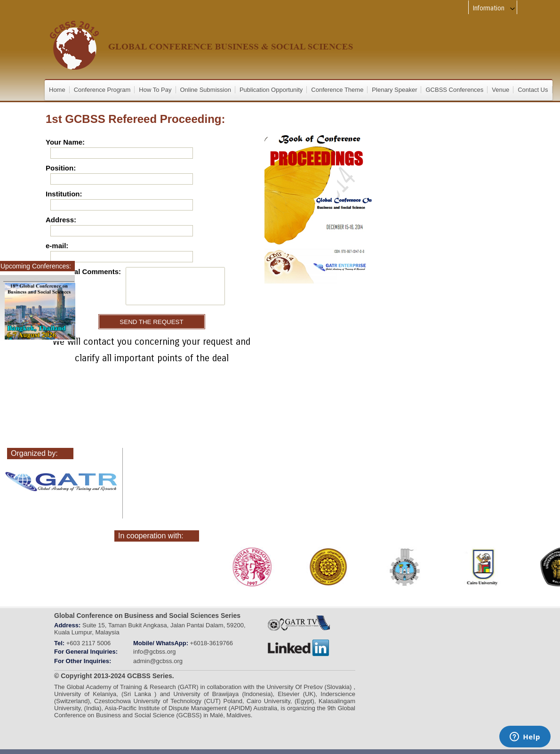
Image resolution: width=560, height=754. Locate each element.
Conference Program (102, 90)
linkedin (299, 648)
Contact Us (533, 90)
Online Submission (206, 90)
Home (57, 90)
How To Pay (155, 90)
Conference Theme (337, 90)
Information (494, 8)
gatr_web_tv (299, 624)
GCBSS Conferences (454, 90)
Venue (500, 90)
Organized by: (34, 453)
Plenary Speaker (394, 90)
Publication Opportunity (271, 90)
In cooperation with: (151, 536)
